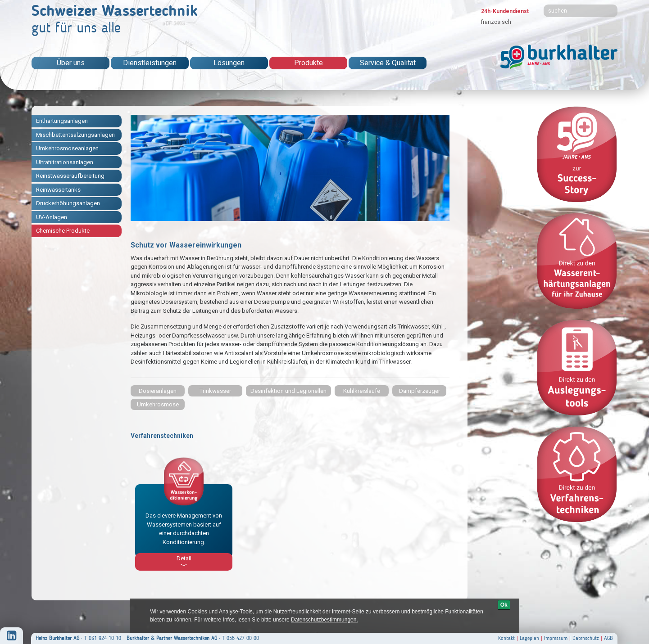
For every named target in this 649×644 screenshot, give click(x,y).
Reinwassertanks (58, 190)
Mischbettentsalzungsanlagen (75, 135)
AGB (608, 638)
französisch (496, 22)
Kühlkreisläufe (362, 391)
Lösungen (229, 63)
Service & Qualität (388, 63)
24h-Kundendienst (505, 11)
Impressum (556, 638)
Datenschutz (586, 638)
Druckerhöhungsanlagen (68, 203)
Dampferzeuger (420, 391)
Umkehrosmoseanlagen (67, 148)
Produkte (309, 63)
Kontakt (506, 638)
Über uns (71, 63)
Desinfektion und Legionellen (288, 391)
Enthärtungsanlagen (62, 121)
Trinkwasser (215, 391)
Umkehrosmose (158, 404)
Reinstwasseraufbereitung (70, 176)
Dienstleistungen (150, 63)
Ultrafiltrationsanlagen (65, 162)
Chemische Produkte (63, 231)
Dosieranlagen (158, 391)
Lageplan (529, 638)
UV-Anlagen (52, 217)
